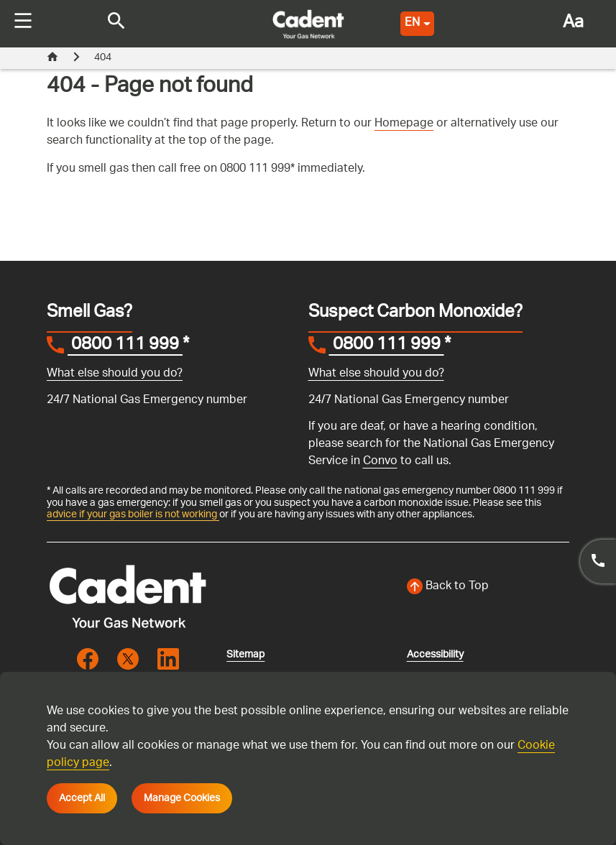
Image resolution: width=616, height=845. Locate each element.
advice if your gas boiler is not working (133, 514)
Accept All (82, 798)
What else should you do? (115, 374)
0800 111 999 (125, 346)
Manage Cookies (182, 798)
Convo (380, 462)
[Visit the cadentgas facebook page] (88, 659)
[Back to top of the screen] (488, 587)
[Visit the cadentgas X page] (128, 659)
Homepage (404, 124)
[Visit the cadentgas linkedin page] (168, 659)
